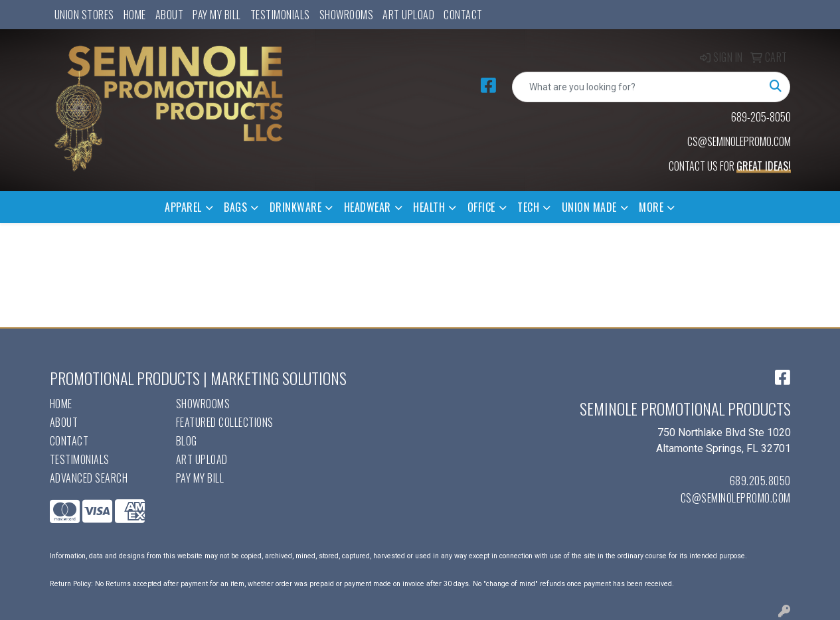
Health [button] (429, 207)
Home (135, 15)
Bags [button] (235, 207)
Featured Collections (225, 422)
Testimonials (280, 15)
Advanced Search (89, 478)
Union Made (589, 207)
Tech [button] (528, 207)
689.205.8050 (760, 481)
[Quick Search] (637, 87)
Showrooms (347, 15)
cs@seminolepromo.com (736, 498)
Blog (187, 441)
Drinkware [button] (296, 207)
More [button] (651, 207)
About (170, 15)
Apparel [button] (183, 207)
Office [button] (481, 207)
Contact (463, 15)
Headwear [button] (368, 207)
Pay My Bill (217, 15)
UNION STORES (84, 15)
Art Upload (408, 15)
